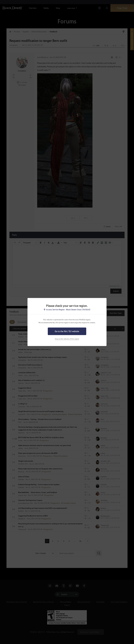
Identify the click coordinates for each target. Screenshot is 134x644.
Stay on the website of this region (67, 339)
